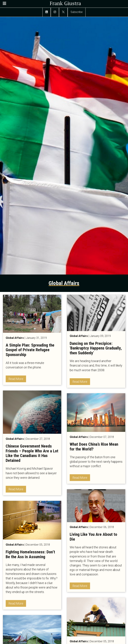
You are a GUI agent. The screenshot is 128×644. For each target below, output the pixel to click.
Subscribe (77, 12)
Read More (16, 379)
